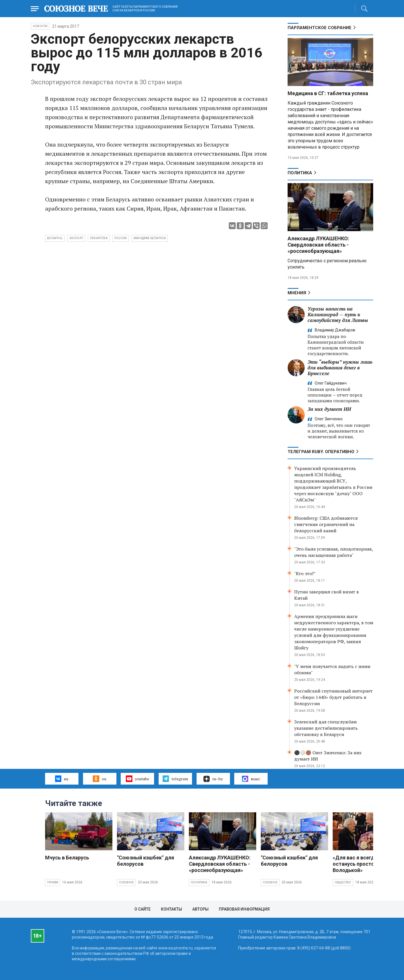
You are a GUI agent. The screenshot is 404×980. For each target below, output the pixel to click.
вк (62, 779)
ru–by (213, 779)
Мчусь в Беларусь (67, 858)
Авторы (200, 909)
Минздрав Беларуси (150, 238)
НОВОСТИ (40, 26)
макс (251, 779)
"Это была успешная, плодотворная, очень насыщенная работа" (334, 552)
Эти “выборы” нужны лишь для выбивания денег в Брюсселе (340, 368)
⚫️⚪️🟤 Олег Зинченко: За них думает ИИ (328, 756)
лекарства (99, 238)
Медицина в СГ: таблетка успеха (328, 93)
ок (99, 779)
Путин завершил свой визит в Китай (327, 595)
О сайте (143, 909)
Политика (300, 173)
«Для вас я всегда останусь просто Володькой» (355, 864)
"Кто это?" (305, 573)
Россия (121, 238)
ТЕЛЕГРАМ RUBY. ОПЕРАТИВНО (321, 452)
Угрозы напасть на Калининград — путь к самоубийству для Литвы (338, 314)
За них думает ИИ (329, 409)
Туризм (53, 882)
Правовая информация (244, 909)
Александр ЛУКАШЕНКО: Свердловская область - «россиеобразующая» (318, 245)
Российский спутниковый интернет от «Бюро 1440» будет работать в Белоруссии (333, 697)
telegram (175, 779)
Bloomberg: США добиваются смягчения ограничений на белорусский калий (326, 524)
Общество (343, 882)
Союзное (126, 882)
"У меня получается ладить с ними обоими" (332, 669)
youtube (137, 779)
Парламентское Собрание (320, 28)
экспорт (76, 238)
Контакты (171, 909)
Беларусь (55, 238)
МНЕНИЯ (297, 293)
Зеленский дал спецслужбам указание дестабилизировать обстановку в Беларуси (326, 728)
